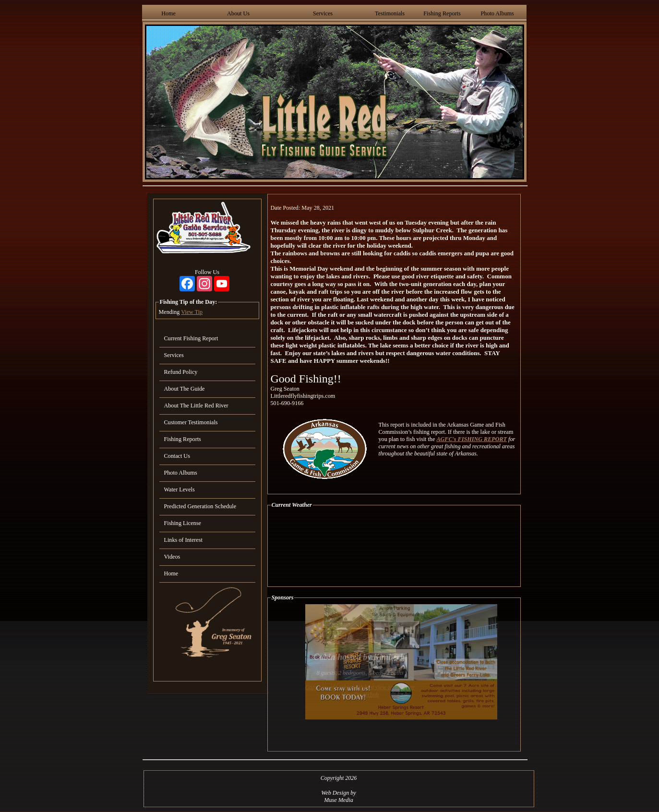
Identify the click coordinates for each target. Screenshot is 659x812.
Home (168, 13)
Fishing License (183, 523)
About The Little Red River (196, 406)
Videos (172, 557)
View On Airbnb (360, 694)
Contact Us (177, 456)
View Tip (192, 312)
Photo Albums (497, 13)
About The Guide (185, 389)
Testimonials (390, 13)
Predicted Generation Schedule (200, 506)
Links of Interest (183, 540)
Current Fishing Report (191, 338)
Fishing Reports (442, 13)
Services (323, 13)
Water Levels (180, 490)
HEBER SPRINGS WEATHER (394, 548)
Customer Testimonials (191, 422)
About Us (238, 13)
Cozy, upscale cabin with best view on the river (360, 687)
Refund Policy (181, 372)
